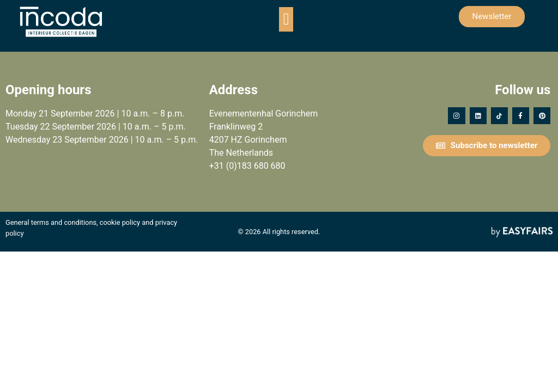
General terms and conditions (51, 222)
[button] (286, 19)
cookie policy (120, 222)
